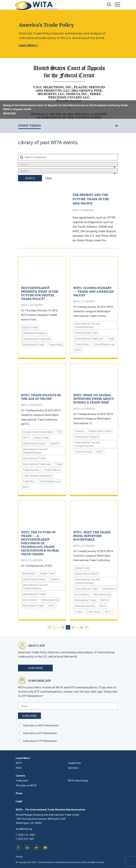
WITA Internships (78, 781)
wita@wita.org (24, 829)
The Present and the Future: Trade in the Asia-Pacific (91, 199)
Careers (20, 776)
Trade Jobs (22, 781)
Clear (49, 178)
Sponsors (73, 768)
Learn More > (28, 45)
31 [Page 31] (73, 627)
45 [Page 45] (81, 627)
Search (30, 178)
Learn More (35, 668)
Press (19, 793)
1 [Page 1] (55, 627)
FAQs (19, 768)
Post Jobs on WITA (26, 785)
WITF (19, 763)
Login (19, 801)
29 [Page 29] (63, 627)
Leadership (74, 763)
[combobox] (68, 164)
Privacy (19, 857)
